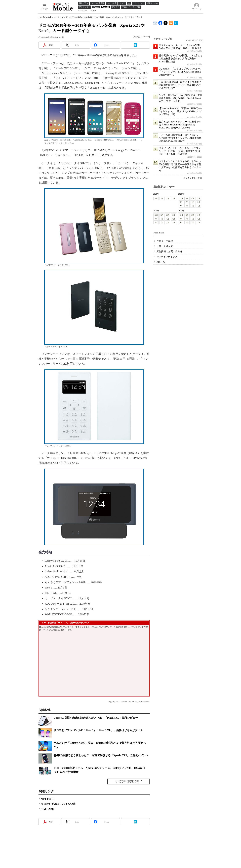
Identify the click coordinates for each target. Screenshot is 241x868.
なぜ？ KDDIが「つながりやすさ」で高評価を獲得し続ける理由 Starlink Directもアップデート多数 (180, 98)
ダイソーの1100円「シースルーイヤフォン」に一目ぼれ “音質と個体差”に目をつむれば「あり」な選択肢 (180, 151)
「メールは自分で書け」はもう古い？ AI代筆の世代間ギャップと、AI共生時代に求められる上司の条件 (180, 138)
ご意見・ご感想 (165, 241)
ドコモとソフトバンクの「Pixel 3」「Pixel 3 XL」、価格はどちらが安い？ (98, 730)
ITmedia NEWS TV (100, 627)
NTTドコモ (59, 17)
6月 (193, 202)
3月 (162, 198)
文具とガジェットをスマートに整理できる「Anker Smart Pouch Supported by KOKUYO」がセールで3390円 (180, 125)
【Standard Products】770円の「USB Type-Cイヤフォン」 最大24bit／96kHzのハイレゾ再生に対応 (180, 111)
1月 (174, 198)
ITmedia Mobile (45, 17)
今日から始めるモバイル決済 (58, 804)
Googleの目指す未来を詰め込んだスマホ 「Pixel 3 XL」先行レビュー (96, 718)
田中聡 (137, 37)
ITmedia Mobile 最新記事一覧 (171, 22)
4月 (156, 198)
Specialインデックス (167, 257)
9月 (199, 198)
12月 (181, 198)
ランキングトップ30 (193, 178)
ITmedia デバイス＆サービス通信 (155, 22)
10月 (193, 198)
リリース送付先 (165, 246)
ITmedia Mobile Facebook (160, 22)
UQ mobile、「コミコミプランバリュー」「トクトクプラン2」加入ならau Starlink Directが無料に (180, 72)
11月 (187, 198)
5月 (199, 202)
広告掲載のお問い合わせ (169, 251)
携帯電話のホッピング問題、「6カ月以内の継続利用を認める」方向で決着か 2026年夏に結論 (180, 59)
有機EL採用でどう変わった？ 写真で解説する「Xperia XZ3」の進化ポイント (101, 755)
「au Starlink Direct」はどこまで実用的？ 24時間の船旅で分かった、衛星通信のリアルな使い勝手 (181, 85)
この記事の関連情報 (127, 781)
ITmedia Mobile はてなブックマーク (176, 22)
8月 (181, 202)
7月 (187, 202)
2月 (168, 198)
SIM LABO (48, 809)
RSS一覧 (161, 262)
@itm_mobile (166, 22)
